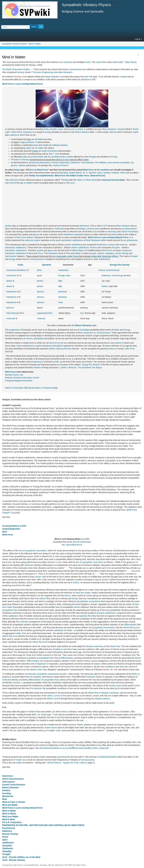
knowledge (85, 330)
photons (118, 343)
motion (35, 151)
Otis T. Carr (54, 154)
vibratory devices (102, 699)
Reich (123, 173)
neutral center (115, 685)
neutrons (123, 245)
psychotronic (66, 349)
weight (46, 145)
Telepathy (7, 851)
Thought (6, 854)
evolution (37, 367)
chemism (84, 226)
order (58, 730)
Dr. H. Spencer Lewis (93, 173)
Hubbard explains (60, 145)
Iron (82, 313)
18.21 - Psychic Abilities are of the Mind (21, 857)
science (29, 338)
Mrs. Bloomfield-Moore (72, 545)
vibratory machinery (95, 646)
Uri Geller (39, 148)
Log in (138, 39)
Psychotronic (9, 828)
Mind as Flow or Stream (14, 802)
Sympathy (7, 846)
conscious (68, 62)
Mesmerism (8, 796)
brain (37, 619)
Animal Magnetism (11, 529)
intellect (30, 183)
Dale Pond (130, 349)
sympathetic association (88, 601)
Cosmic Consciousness (109, 270)
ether (22, 135)
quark (58, 240)
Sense (5, 837)
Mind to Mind (8, 819)
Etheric (32, 712)
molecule (41, 318)
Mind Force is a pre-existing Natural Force (22, 84)
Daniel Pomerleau (50, 151)
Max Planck (131, 62)
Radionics (106, 276)
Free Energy (117, 276)
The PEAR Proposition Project (16, 69)
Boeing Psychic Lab (14, 375)
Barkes (106, 670)
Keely (46, 129)
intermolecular (13, 313)
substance (112, 129)
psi (132, 162)
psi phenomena (129, 229)
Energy (127, 330)
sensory (21, 72)
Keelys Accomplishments (41, 176)
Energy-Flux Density (120, 265)
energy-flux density (91, 365)
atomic (68, 245)
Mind (87, 80)
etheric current (54, 696)
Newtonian (107, 256)
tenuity (75, 598)
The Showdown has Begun (90, 367)
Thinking (65, 180)
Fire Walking (101, 162)
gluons (36, 234)
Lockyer (59, 562)
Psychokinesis (87, 162)
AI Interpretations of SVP (14, 526)
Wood (64, 712)
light (60, 281)
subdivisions (78, 240)
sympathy (37, 677)
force (67, 160)
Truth (55, 715)
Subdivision (104, 259)
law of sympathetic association (33, 551)
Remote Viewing (10, 834)
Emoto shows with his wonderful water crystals (52, 157)
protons (112, 245)
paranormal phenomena (40, 162)
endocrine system (33, 240)
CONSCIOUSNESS (108, 757)
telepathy (110, 253)
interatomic (10, 248)
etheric (31, 237)
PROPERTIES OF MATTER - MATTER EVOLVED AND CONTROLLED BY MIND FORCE (43, 825)
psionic (14, 165)
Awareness (63, 270)
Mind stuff (16, 132)
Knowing (6, 793)
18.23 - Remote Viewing (13, 860)
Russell (53, 129)
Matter (80, 129)
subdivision (77, 245)
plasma (13, 135)
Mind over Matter (10, 816)
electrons (103, 245)
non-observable (59, 256)
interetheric (69, 234)
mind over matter (83, 593)
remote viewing (122, 253)
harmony (16, 683)
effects (115, 256)
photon (69, 240)
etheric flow (129, 627)
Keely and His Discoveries (79, 542)
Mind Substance (123, 226)
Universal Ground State (113, 180)
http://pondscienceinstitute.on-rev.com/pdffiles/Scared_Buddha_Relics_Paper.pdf (72, 748)
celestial (78, 234)
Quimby (71, 129)
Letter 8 (83, 763)
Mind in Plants (9, 814)
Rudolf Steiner (75, 173)
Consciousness (103, 333)
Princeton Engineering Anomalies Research (53, 72)
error (73, 183)
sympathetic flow (10, 610)
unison (38, 577)
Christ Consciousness (13, 779)
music (115, 157)
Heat (61, 302)
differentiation (78, 250)
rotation (97, 664)
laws (58, 607)
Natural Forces (97, 176)
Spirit (5, 840)
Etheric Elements (83, 325)
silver (70, 649)
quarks (117, 248)
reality (19, 763)
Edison (105, 286)
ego (22, 183)
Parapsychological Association (19, 381)
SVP (105, 226)
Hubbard (115, 173)
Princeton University (20, 160)
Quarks (8, 226)
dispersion (42, 664)
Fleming (17, 77)
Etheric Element (82, 132)
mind (88, 62)
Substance (96, 240)
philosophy (39, 338)
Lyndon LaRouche (68, 367)
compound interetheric (16, 270)
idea (68, 276)
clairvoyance (11, 256)
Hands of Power (60, 165)
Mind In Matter (35, 44)
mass (36, 145)
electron (41, 292)
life (58, 362)
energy (123, 77)
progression (14, 330)
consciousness (75, 69)
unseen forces (51, 728)
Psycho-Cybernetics (61, 162)
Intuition (6, 790)
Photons (94, 248)
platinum (59, 649)
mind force (14, 180)
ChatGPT (6, 513)
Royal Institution (52, 77)
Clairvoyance (9, 782)
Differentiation (33, 661)
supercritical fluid (45, 313)
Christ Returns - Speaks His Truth (63, 763)
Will (93, 80)
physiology (80, 229)
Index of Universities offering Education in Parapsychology (31, 388)
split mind (9, 183)
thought (93, 157)
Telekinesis (8, 848)
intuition (101, 253)
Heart (79, 180)
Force (40, 253)
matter (120, 62)
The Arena (115, 712)
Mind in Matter (9, 811)
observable (97, 256)
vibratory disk (36, 670)
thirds (134, 674)
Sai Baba (39, 139)
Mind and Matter (10, 805)
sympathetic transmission (103, 627)
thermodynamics (35, 362)
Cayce (61, 129)
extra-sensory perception (119, 162)
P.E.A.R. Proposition (12, 822)
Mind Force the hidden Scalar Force (72, 176)
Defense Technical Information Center (22, 378)
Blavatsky (64, 173)
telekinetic (75, 162)
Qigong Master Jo (29, 142)
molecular (59, 229)
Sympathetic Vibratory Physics (15, 44)
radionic (22, 165)
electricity (112, 232)
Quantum (46, 265)
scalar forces (73, 256)
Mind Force (43, 170)
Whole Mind (91, 180)
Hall (115, 670)
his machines (103, 170)
